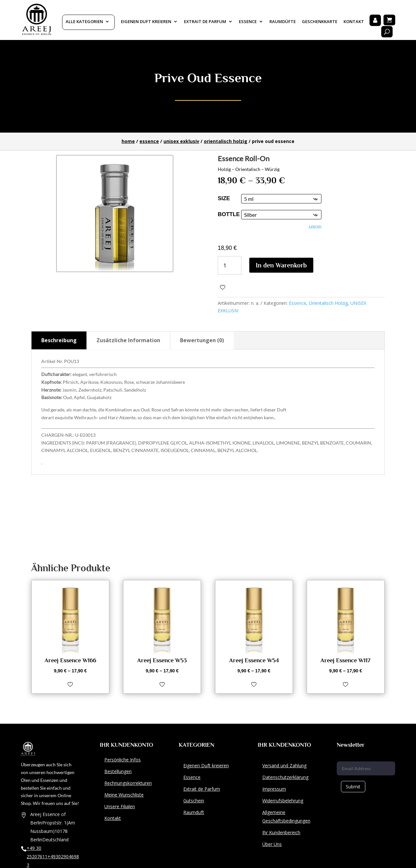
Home (128, 141)
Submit (353, 787)
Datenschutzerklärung (285, 777)
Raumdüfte (283, 22)
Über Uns (272, 844)
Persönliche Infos (123, 760)
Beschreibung (59, 340)
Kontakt (354, 22)
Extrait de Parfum (202, 789)
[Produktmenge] (230, 265)
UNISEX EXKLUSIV (181, 141)
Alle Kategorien (84, 22)
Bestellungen (118, 771)
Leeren (315, 226)
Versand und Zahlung (284, 765)
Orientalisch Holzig (226, 141)
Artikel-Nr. (52, 361)
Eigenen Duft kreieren (146, 22)
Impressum (274, 789)
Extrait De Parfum (205, 22)
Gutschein (194, 801)
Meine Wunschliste (124, 795)
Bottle (229, 214)
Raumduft (194, 812)
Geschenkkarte (320, 22)
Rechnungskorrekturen (128, 783)
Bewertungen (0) (202, 340)
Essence (248, 22)
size (224, 198)
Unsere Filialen (120, 806)
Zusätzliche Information (128, 340)
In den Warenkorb (281, 265)
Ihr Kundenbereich (281, 832)
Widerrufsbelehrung (283, 801)
